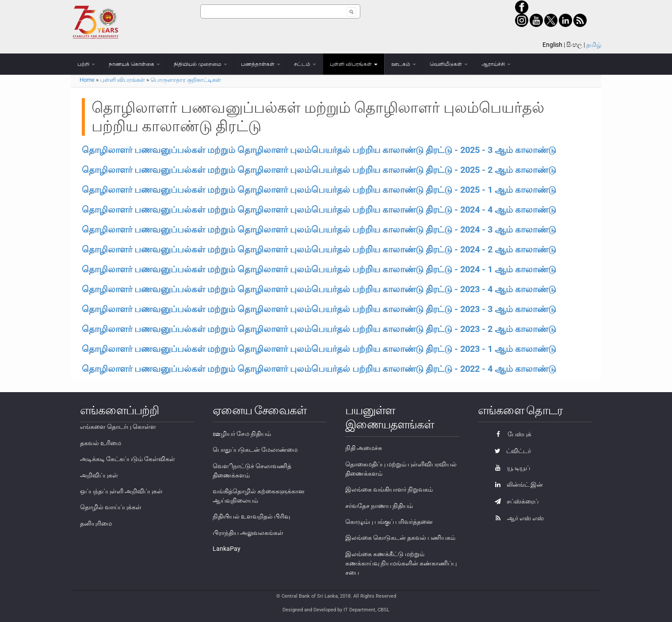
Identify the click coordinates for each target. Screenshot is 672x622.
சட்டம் (305, 64)
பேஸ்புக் (511, 434)
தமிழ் (594, 45)
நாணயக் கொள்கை (134, 64)
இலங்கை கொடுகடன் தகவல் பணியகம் (400, 538)
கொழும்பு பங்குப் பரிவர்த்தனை (389, 522)
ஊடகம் (404, 64)
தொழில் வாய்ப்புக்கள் (111, 507)
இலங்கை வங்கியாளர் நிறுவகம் (389, 489)
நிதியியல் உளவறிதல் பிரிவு (251, 516)
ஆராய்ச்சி (496, 64)
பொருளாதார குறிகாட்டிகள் (186, 80)
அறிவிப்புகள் (99, 475)
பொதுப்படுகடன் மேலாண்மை (255, 450)
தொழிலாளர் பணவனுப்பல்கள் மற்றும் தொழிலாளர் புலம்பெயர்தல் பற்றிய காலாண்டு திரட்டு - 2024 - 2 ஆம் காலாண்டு (319, 249)
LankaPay (227, 549)
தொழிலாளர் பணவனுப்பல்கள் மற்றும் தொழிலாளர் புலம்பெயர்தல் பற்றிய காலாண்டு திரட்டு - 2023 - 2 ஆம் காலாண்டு (319, 329)
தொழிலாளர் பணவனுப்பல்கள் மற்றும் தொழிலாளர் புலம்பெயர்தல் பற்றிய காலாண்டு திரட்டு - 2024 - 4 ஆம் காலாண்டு (319, 210)
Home (87, 80)
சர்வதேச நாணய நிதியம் (379, 506)
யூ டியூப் (510, 468)
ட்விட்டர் (511, 451)
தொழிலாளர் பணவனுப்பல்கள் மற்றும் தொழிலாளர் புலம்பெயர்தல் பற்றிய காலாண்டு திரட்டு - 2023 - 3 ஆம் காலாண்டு (319, 309)
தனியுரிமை (96, 523)
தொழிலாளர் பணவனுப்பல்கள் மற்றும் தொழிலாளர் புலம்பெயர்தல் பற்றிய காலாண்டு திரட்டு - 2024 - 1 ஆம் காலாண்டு (319, 269)
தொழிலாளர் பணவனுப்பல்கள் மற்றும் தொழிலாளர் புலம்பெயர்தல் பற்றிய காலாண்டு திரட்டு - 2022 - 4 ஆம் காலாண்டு (319, 369)
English (552, 45)
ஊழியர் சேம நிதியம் (242, 434)
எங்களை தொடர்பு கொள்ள (118, 427)
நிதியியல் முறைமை (200, 64)
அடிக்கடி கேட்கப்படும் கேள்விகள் (128, 459)
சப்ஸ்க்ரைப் (514, 501)
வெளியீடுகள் (449, 64)
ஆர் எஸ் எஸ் (517, 518)
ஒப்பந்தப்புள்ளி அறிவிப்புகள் (121, 491)
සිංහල (574, 45)
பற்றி (86, 64)
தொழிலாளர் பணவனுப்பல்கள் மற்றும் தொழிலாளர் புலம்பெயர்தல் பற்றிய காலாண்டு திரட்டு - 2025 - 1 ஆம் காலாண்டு (319, 190)
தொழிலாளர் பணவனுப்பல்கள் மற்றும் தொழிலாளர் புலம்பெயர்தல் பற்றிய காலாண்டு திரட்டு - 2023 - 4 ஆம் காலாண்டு (319, 289)
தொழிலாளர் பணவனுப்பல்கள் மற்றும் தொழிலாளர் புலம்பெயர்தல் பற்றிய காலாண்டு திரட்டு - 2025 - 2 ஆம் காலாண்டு (319, 170)
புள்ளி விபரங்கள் (354, 64)
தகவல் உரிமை (101, 443)
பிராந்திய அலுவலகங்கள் (248, 533)
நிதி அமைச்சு (364, 448)
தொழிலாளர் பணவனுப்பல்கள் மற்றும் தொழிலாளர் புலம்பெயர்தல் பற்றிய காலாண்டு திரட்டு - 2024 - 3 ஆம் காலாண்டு (319, 229)
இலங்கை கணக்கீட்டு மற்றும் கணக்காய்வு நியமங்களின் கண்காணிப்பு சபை (401, 563)
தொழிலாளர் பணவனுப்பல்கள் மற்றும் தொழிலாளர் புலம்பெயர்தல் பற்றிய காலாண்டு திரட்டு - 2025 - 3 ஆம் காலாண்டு (319, 150)
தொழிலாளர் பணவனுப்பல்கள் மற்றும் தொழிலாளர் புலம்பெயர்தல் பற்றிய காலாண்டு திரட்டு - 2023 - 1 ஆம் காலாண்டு (319, 349)
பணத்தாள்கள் (261, 64)
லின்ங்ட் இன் (517, 485)
